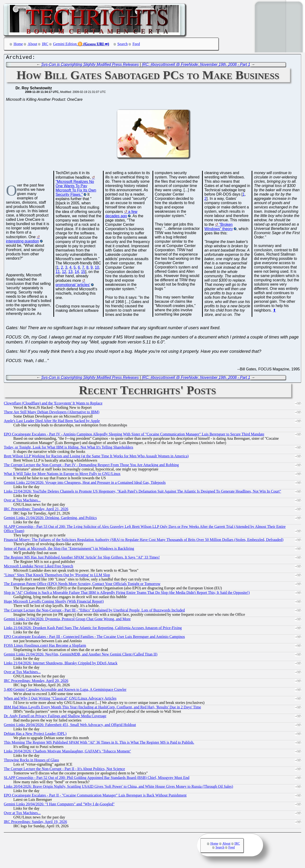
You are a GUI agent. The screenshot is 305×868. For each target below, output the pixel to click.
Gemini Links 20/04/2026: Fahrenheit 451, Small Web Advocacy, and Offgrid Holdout (70, 726)
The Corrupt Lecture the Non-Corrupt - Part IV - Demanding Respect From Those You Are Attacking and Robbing (91, 466)
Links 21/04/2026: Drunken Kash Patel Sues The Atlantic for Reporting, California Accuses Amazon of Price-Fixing (93, 629)
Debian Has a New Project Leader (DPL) (35, 735)
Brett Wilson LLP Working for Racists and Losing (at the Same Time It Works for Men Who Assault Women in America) (96, 457)
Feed (136, 44)
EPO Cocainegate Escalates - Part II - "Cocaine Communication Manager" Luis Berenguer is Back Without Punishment (95, 796)
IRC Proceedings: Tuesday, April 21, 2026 (36, 510)
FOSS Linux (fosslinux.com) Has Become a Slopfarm (45, 647)
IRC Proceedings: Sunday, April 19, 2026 (35, 823)
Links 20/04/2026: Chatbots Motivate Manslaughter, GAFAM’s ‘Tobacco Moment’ (67, 752)
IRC (45, 44)
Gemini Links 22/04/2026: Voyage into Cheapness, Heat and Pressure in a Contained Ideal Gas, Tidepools (85, 484)
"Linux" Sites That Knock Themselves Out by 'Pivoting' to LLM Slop (57, 576)
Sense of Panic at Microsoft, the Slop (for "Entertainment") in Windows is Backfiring (69, 550)
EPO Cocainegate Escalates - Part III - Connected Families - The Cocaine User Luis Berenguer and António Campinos (94, 638)
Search (123, 44)
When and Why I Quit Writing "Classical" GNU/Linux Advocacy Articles (60, 699)
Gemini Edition (65, 44)
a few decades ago (121, 215)
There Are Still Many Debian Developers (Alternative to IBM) (52, 413)
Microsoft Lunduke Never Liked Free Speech (38, 567)
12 (64, 273)
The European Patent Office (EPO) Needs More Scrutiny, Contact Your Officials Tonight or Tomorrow (82, 585)
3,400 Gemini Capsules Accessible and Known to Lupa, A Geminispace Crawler (65, 691)
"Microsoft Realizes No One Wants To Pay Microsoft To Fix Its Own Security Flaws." (76, 189)
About (32, 44)
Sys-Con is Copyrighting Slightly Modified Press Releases (90, 66)
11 (58, 273)
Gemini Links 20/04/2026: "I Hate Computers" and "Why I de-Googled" (59, 805)
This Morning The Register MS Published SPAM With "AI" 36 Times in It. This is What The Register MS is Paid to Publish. (99, 744)
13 (71, 273)
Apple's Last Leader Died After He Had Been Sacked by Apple (52, 422)
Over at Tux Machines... (22, 501)
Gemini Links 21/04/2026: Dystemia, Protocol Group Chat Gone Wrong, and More (67, 620)
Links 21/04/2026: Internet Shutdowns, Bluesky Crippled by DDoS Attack (61, 664)
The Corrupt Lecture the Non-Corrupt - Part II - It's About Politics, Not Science (64, 770)
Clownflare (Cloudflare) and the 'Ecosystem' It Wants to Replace (53, 404)
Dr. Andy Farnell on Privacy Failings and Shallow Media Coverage (55, 717)
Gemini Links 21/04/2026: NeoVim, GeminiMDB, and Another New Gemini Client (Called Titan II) (81, 655)
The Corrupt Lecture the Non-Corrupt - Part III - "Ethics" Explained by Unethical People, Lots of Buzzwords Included (94, 611)
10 (97, 269)
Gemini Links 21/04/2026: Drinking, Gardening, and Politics (50, 519)
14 (77, 273)
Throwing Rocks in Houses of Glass (31, 761)
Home (18, 44)
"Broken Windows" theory (219, 228)
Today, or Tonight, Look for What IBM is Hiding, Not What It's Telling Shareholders (69, 448)
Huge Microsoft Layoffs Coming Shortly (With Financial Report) (54, 603)
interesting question (23, 242)
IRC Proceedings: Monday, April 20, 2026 (36, 682)
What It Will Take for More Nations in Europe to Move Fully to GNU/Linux (62, 475)
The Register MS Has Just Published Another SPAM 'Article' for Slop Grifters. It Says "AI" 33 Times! (82, 558)
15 (83, 273)
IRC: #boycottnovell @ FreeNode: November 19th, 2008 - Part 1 (196, 66)
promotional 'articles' (73, 286)
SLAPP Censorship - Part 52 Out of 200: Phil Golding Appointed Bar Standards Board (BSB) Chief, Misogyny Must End (97, 779)
